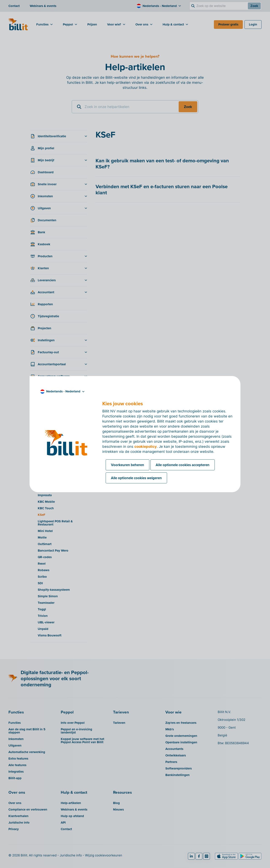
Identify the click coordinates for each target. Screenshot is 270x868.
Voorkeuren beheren (128, 465)
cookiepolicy (146, 447)
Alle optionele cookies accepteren (183, 465)
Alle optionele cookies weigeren (136, 478)
